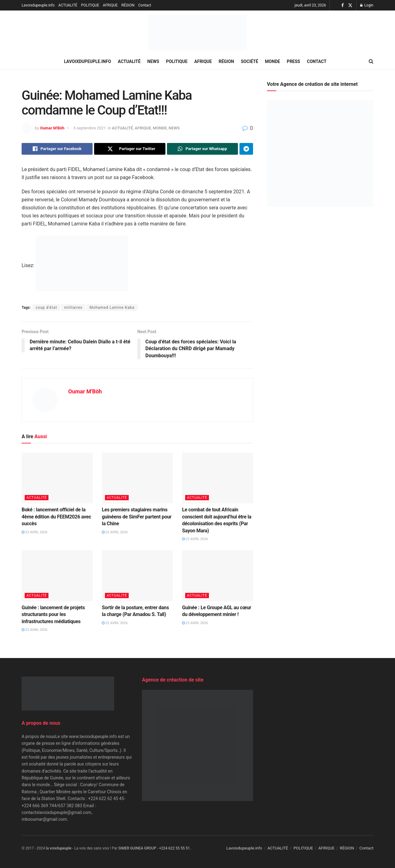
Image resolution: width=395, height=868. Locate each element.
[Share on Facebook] (57, 149)
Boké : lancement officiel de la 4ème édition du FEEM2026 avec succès (56, 517)
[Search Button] (371, 61)
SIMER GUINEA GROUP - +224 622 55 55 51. (155, 848)
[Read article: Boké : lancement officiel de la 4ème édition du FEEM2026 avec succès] (57, 478)
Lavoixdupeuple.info (38, 5)
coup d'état (46, 308)
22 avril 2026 (35, 532)
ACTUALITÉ (68, 5)
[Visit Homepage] (197, 32)
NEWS (153, 61)
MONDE (273, 61)
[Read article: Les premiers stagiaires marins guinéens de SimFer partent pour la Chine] (137, 478)
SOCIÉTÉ (250, 61)
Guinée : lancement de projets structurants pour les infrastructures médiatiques (53, 614)
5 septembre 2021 (90, 128)
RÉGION (128, 5)
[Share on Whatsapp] (202, 149)
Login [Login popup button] (367, 5)
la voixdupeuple (59, 848)
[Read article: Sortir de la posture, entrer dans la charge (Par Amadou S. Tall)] (137, 576)
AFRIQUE (110, 5)
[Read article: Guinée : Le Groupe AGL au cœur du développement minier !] (218, 576)
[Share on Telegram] (246, 149)
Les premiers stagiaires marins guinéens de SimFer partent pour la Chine (137, 517)
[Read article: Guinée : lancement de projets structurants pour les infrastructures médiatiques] (57, 576)
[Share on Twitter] (130, 149)
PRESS (293, 61)
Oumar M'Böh (52, 128)
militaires (73, 308)
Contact (145, 5)
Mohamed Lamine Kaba (112, 308)
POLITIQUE (90, 5)
